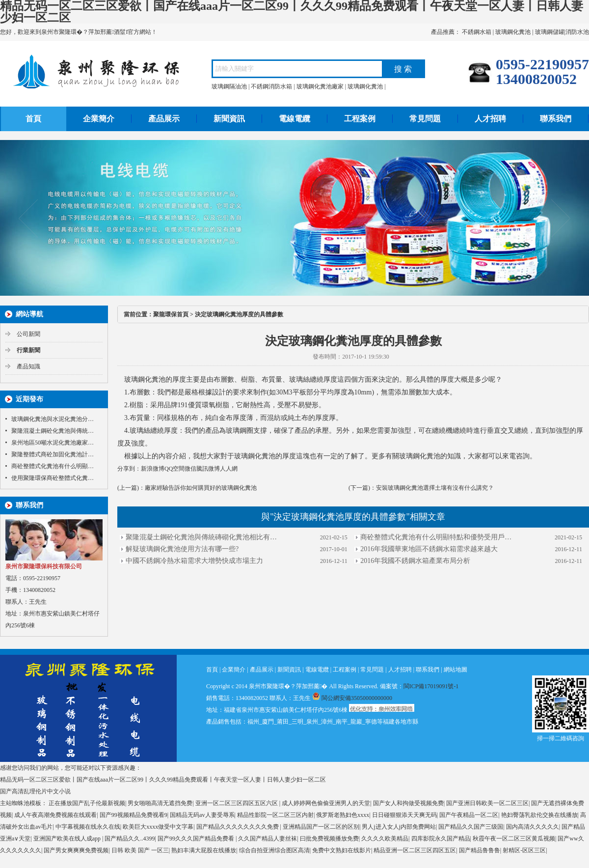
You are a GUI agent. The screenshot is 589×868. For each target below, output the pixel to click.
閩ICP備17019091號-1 (431, 686)
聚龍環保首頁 (171, 314)
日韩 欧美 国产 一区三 (140, 850)
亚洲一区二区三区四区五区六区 (237, 803)
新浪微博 (153, 469)
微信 (190, 469)
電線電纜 (294, 119)
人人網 (229, 469)
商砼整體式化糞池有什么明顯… (53, 466)
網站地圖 (455, 670)
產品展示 (164, 119)
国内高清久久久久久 (533, 827)
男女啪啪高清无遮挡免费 (160, 803)
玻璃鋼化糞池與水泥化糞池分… (53, 419)
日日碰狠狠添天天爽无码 (404, 815)
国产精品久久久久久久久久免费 (238, 827)
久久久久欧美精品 (385, 839)
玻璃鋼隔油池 (229, 86)
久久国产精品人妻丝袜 (268, 839)
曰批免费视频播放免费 (329, 839)
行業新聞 (28, 350)
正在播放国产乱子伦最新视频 (87, 803)
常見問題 (425, 119)
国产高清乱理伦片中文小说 (35, 791)
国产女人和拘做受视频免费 (408, 803)
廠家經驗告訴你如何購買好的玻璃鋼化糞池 (201, 488)
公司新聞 (28, 334)
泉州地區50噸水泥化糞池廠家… (53, 443)
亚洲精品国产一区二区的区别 (321, 827)
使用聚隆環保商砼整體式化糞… (53, 478)
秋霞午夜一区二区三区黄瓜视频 (514, 839)
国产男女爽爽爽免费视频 (76, 850)
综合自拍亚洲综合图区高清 (274, 850)
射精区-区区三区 (524, 850)
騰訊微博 (208, 469)
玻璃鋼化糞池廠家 (320, 86)
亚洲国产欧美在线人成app (68, 839)
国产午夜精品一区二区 (469, 815)
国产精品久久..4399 (130, 839)
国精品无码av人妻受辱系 (202, 815)
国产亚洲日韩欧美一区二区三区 (487, 803)
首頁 (33, 119)
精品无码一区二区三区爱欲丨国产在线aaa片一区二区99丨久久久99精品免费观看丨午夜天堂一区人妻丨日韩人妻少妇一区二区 (163, 780)
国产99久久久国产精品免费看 (197, 839)
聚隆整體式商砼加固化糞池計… (53, 454)
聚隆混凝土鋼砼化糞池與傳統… (53, 431)
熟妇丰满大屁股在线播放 (204, 850)
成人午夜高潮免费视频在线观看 (55, 815)
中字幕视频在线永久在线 (88, 827)
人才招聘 (490, 119)
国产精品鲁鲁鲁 (480, 850)
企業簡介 (99, 119)
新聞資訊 (229, 119)
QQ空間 (174, 469)
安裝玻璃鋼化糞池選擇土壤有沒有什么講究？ (435, 488)
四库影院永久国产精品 (441, 839)
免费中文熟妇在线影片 (342, 850)
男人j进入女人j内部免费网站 (399, 827)
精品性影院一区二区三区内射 (275, 815)
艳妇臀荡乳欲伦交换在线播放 (539, 815)
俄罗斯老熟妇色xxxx (343, 815)
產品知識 (28, 366)
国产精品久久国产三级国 (471, 827)
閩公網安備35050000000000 (352, 698)
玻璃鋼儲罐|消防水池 (562, 32)
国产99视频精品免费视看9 (134, 815)
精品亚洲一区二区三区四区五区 (415, 850)
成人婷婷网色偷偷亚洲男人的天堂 (326, 803)
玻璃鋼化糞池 (513, 32)
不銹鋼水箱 (477, 32)
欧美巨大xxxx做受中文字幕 (158, 827)
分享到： (129, 469)
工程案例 (360, 119)
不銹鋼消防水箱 (271, 86)
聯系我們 (556, 119)
